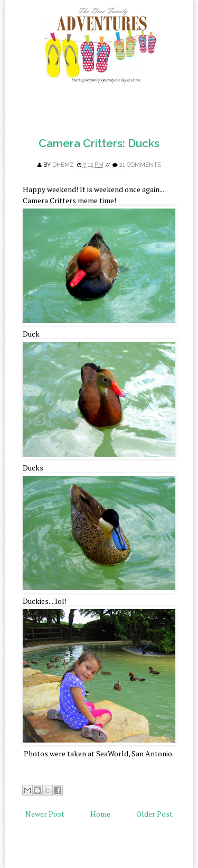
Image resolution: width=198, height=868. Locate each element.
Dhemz (63, 165)
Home (100, 814)
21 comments (140, 165)
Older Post (154, 814)
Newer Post (45, 814)
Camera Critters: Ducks (99, 143)
